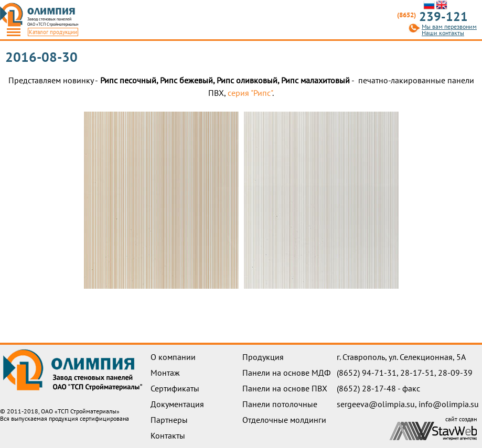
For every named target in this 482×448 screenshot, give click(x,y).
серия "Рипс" (250, 93)
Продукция (263, 357)
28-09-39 (455, 373)
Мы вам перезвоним (449, 27)
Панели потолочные (280, 404)
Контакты (168, 435)
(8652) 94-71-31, (368, 373)
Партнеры (169, 420)
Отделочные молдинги (284, 420)
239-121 (432, 17)
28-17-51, (419, 373)
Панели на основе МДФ (286, 373)
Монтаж (165, 373)
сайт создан (461, 419)
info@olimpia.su (449, 404)
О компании (173, 357)
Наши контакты (443, 33)
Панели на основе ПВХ (285, 388)
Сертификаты (175, 388)
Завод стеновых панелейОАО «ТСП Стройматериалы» (53, 21)
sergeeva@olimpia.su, (378, 404)
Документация (177, 404)
